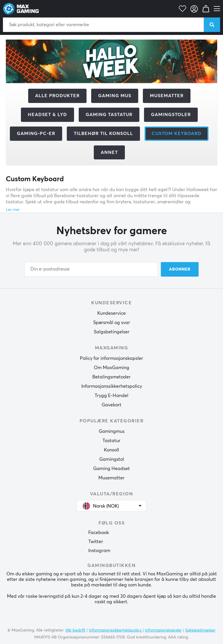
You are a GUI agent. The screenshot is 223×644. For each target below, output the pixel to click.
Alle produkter (57, 96)
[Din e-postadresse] (91, 269)
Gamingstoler (171, 115)
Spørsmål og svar (112, 323)
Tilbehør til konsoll (103, 134)
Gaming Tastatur (109, 115)
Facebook (99, 533)
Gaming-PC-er (36, 134)
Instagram (99, 551)
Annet (109, 152)
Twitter (96, 542)
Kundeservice (111, 313)
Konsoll (111, 450)
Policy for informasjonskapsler (111, 358)
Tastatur (111, 441)
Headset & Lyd (47, 115)
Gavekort (111, 405)
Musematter (167, 96)
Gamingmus (112, 431)
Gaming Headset (111, 469)
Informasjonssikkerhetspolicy (112, 386)
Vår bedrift (75, 630)
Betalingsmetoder (111, 377)
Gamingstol (112, 459)
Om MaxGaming (111, 368)
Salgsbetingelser (112, 332)
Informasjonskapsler (163, 630)
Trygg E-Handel (111, 396)
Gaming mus (115, 96)
